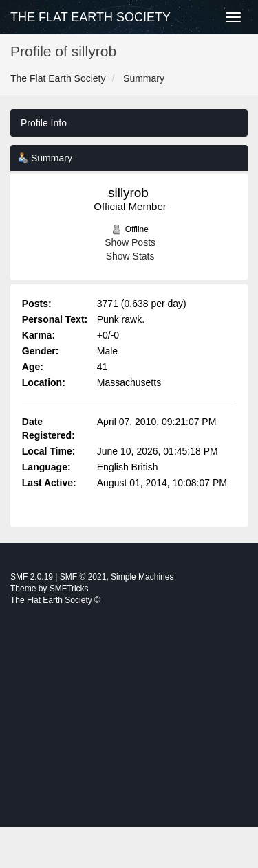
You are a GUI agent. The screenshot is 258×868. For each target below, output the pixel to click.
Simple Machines (142, 577)
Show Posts (130, 242)
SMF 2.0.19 (32, 577)
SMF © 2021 (83, 577)
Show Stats (130, 256)
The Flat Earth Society (90, 17)
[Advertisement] (129, 735)
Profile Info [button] (44, 123)
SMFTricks (69, 589)
